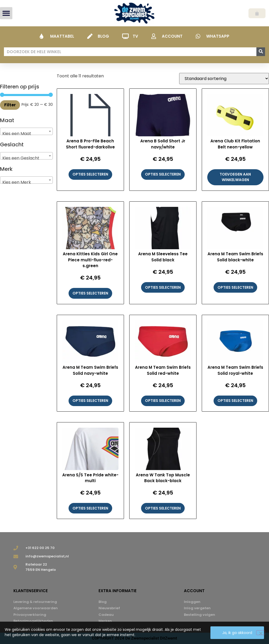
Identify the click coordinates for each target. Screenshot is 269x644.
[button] (6, 13)
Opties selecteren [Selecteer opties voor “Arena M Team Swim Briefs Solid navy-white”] (90, 401)
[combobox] (26, 131)
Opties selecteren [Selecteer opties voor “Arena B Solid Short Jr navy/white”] (163, 174)
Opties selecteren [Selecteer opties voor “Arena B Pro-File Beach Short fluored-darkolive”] (90, 174)
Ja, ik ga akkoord (237, 633)
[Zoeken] (261, 52)
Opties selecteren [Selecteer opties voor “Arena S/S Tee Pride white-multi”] (90, 508)
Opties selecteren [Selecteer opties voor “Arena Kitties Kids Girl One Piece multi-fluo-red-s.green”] (90, 293)
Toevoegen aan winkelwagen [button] (235, 177)
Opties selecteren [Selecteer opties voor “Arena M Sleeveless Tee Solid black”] (163, 287)
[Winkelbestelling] (224, 79)
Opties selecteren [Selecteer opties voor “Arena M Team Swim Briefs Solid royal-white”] (235, 401)
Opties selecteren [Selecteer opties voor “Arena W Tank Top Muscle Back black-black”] (163, 508)
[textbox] (26, 134)
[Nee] (261, 633)
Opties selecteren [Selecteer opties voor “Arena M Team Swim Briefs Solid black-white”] (235, 287)
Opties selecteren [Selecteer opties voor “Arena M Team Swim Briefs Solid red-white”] (163, 401)
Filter (10, 105)
